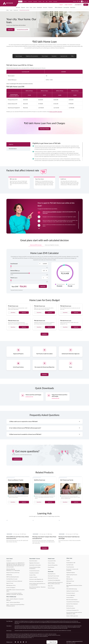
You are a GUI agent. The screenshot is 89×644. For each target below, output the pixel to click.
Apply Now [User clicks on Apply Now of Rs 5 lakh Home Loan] (24, 319)
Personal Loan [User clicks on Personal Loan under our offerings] (67, 621)
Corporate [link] (30, 2)
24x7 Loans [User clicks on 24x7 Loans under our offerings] (23, 622)
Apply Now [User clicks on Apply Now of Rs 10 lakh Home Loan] (50, 319)
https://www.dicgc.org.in (71, 643)
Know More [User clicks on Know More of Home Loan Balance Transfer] (13, 502)
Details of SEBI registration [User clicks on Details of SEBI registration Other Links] (72, 616)
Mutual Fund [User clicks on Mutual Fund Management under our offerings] (50, 622)
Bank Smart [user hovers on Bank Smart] (73, 7)
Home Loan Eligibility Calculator (54, 223)
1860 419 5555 (21, 564)
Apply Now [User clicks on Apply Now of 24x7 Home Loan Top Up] (76, 502)
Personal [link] (20, 2)
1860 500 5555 (10, 566)
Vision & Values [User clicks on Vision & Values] (51, 563)
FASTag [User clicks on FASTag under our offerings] (54, 622)
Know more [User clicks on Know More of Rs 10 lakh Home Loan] (39, 319)
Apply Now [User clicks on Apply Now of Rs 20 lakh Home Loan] (76, 319)
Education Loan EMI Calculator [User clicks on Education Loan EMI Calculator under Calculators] (21, 628)
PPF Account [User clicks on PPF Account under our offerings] (40, 622)
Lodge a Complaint (69, 5)
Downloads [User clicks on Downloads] (51, 571)
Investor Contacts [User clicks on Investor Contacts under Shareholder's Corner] (33, 577)
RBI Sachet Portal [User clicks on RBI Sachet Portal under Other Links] (70, 581)
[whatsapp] (80, 1)
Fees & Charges (19, 56)
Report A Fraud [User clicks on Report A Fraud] (10, 583)
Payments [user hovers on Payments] (50, 7)
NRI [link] (44, 2)
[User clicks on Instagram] (26, 642)
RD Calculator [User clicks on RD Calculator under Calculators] (47, 626)
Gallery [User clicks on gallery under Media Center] (50, 569)
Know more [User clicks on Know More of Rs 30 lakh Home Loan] (13, 334)
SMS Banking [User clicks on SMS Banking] (9, 575)
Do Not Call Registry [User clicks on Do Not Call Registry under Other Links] (11, 588)
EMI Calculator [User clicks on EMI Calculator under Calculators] (53, 626)
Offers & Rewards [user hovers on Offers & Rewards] (59, 7)
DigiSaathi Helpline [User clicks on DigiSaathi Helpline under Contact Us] (71, 573)
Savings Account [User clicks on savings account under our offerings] (18, 621)
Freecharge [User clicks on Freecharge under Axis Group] (69, 631)
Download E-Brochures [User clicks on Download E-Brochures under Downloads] (53, 578)
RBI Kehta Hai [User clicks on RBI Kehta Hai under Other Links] (69, 579)
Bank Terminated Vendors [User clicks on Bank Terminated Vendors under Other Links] (72, 600)
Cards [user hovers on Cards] (27, 7)
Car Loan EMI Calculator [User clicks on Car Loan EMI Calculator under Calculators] (46, 628)
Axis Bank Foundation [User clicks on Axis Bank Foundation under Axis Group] (19, 631)
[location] (78, 1)
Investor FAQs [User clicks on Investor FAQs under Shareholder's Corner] (32, 575)
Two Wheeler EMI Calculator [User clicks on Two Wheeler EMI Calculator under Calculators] (57, 628)
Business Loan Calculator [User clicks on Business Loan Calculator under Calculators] (53, 627)
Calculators (54, 56)
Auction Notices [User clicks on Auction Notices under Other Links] (70, 597)
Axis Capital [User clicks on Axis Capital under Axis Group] (59, 631)
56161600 (14, 594)
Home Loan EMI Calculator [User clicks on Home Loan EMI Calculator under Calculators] (63, 627)
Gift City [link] (50, 2)
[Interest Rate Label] (45, 271)
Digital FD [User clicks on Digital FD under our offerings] (49, 621)
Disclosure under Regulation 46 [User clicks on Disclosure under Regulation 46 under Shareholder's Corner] (36, 579)
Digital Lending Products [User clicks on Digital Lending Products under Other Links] (72, 575)
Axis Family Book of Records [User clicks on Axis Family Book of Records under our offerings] (75, 622)
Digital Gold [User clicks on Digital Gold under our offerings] (45, 622)
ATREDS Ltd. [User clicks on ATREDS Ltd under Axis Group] (64, 631)
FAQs (72, 56)
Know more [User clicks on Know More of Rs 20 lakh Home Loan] (65, 319)
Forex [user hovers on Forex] (31, 7)
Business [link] (25, 2)
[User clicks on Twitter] (18, 642)
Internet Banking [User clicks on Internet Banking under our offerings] (66, 622)
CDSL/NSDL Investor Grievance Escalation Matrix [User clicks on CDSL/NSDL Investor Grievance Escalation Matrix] (16, 590)
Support (61, 5)
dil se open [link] (55, 2)
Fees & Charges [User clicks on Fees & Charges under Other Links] (51, 588)
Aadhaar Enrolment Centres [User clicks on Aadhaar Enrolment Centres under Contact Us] (72, 591)
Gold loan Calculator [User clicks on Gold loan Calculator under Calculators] (44, 627)
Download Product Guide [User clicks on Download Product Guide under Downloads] (53, 576)
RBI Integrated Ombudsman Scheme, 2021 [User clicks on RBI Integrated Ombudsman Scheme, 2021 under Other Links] (74, 586)
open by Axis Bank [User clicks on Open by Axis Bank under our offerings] (59, 622)
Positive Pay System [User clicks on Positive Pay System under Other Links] (71, 608)
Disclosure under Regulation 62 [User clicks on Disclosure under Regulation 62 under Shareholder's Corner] (36, 581)
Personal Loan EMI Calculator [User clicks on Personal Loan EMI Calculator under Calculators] (20, 627)
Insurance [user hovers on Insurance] (45, 7)
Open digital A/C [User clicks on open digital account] (78, 5)
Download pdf (29, 397)
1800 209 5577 (21, 563)
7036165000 (17, 570)
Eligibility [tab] (11, 151)
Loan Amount (14, 264)
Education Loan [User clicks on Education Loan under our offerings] (18, 622)
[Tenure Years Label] (45, 278)
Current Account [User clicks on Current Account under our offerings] (43, 621)
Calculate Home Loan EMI (22, 30)
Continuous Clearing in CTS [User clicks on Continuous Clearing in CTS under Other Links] (72, 610)
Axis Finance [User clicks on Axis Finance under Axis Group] (41, 631)
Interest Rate (15, 271)
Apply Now (10, 30)
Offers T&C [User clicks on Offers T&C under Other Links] (50, 586)
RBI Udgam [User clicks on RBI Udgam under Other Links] (69, 583)
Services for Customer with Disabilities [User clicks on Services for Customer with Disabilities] (72, 570)
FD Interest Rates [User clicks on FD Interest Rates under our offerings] (56, 621)
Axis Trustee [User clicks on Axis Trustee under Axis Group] (54, 631)
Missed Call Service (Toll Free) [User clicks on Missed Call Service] (13, 573)
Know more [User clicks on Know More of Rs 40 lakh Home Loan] (39, 334)
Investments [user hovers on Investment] (39, 7)
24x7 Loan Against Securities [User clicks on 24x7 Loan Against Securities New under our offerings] (31, 622)
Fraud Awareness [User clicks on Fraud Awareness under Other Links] (70, 567)
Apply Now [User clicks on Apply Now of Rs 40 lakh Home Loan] (50, 334)
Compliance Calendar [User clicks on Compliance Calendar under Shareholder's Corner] (34, 573)
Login (86, 5)
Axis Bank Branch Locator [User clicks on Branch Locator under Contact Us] (12, 579)
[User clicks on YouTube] (21, 642)
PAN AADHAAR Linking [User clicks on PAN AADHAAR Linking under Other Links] (72, 589)
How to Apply (45, 56)
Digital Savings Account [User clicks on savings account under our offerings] (26, 621)
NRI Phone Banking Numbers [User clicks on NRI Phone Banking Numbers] (13, 577)
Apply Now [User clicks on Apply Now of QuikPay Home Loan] (50, 502)
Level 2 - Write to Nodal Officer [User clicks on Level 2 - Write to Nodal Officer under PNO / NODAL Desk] (13, 602)
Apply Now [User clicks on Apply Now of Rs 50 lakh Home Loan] (76, 334)
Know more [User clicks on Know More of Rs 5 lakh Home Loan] (13, 319)
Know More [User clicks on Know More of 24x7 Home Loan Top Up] (65, 502)
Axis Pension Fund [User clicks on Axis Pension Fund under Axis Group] (48, 631)
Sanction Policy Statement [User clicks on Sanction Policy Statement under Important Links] (72, 604)
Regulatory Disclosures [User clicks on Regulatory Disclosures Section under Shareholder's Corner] (34, 563)
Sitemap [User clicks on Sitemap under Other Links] (68, 577)
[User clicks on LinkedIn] (23, 642)
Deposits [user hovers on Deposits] (23, 7)
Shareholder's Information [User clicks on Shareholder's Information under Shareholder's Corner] (35, 565)
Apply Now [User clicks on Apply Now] (43, 286)
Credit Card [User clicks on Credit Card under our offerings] (62, 621)
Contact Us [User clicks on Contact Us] (9, 561)
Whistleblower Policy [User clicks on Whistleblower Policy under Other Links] (11, 585)
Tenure (14, 278)
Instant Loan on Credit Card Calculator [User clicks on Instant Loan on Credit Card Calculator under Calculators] (74, 626)
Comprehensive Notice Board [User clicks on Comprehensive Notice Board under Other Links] (73, 602)
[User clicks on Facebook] (15, 642)
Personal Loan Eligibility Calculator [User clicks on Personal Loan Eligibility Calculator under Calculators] (33, 627)
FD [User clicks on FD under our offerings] (51, 621)
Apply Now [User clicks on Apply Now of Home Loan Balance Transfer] (24, 502)
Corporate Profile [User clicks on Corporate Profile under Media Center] (52, 561)
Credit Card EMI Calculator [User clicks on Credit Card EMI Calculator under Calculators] (62, 626)
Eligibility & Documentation (32, 56)
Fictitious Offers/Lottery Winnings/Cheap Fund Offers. (23, 638)
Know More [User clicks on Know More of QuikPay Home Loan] (39, 502)
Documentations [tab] (13, 155)
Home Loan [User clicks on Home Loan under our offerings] (76, 621)
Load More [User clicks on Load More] (44, 341)
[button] (82, 1)
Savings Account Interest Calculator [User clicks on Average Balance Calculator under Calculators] (32, 626)
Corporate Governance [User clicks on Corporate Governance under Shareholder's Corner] (34, 571)
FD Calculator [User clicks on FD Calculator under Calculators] (42, 626)
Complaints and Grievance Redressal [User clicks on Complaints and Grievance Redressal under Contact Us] (14, 581)
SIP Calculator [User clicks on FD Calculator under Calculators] (65, 628)
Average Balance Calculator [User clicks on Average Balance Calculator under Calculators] (20, 626)
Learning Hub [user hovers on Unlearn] (66, 7)
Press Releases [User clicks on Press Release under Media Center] (51, 567)
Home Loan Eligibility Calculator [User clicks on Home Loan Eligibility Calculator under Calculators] (74, 627)
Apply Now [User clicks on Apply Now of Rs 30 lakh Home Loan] (24, 334)
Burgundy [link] (35, 2)
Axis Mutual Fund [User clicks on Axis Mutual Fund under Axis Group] (27, 631)
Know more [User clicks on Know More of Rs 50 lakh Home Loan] (65, 334)
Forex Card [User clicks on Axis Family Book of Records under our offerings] (17, 624)
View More (44, 374)
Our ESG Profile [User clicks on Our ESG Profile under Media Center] (70, 565)
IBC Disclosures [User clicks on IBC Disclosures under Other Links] (70, 606)
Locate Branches (17, 459)
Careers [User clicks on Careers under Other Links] (68, 561)
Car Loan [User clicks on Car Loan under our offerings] (72, 621)
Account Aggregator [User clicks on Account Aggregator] (71, 595)
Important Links (64, 56)
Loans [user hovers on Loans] (34, 7)
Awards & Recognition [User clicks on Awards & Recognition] (53, 565)
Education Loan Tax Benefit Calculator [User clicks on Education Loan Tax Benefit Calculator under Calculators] (34, 628)
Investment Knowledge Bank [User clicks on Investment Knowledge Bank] (54, 580)
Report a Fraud (52, 642)
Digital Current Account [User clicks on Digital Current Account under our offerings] (35, 621)
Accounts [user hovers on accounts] (18, 7)
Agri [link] (47, 2)
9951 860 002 (20, 594)
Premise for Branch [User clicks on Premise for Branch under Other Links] (71, 593)
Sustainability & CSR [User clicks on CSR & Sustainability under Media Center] (71, 563)
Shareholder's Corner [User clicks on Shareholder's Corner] (35, 559)
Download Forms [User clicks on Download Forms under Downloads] (52, 574)
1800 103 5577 (10, 564)
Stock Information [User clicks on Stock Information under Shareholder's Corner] (33, 561)
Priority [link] (40, 2)
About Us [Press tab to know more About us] (75, 2)
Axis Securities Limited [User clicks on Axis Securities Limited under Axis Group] (34, 631)
